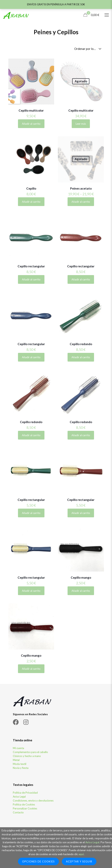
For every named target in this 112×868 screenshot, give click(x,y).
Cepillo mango (81, 577)
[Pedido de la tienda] (89, 49)
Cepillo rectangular (31, 266)
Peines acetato (81, 188)
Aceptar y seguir (79, 861)
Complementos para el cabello (30, 752)
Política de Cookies (24, 804)
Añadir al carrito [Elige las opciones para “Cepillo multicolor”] (31, 124)
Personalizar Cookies (25, 808)
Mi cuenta (18, 748)
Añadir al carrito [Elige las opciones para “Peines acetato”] (81, 202)
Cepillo (31, 188)
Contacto (18, 812)
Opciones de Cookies (38, 861)
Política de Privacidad (25, 793)
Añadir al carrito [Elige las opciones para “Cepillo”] (31, 202)
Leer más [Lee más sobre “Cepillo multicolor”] (81, 124)
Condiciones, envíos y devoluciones (33, 801)
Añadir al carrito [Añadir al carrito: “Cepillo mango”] (81, 591)
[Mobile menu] (107, 15)
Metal (16, 760)
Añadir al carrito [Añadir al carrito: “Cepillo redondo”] (81, 357)
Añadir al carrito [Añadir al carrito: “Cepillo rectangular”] (31, 279)
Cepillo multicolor (31, 110)
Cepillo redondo (81, 344)
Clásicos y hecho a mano (27, 756)
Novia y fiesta (21, 768)
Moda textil (20, 764)
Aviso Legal (19, 797)
